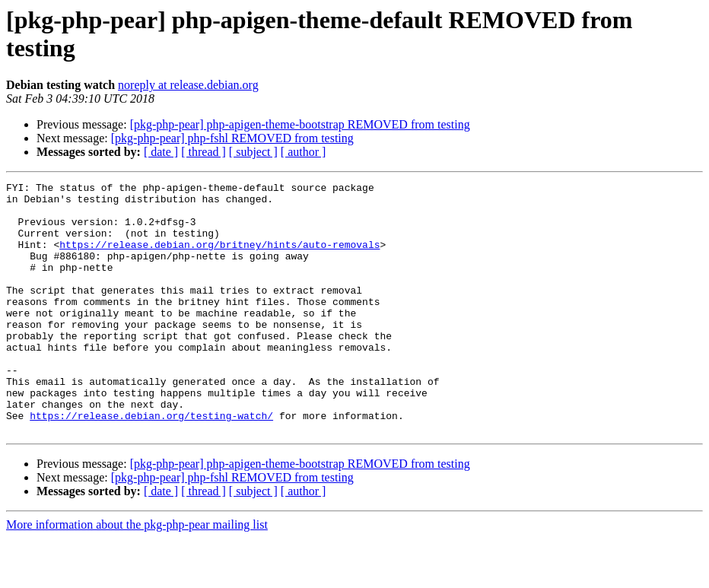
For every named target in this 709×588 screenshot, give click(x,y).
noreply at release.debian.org (188, 85)
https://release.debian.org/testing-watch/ (151, 463)
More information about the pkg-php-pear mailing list (137, 575)
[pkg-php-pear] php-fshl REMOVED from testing (232, 138)
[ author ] (304, 152)
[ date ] (161, 152)
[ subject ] (253, 152)
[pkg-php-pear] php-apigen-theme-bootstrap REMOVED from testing (300, 124)
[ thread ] (203, 152)
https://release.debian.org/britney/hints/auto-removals (219, 258)
